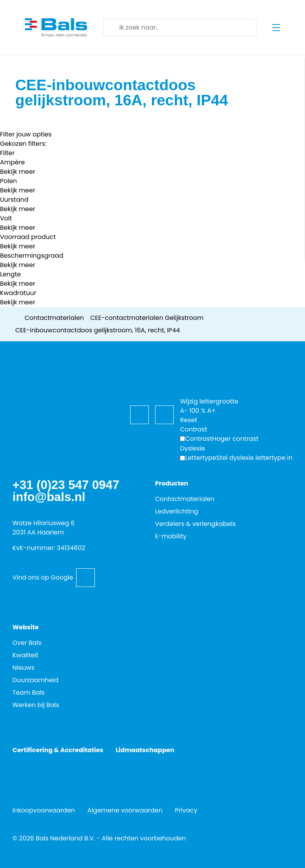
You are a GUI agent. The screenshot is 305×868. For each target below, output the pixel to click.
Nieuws (24, 668)
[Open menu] (276, 28)
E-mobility (171, 536)
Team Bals (29, 692)
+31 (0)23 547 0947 (66, 485)
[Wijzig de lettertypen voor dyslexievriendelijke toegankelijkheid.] (236, 458)
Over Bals (27, 643)
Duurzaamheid (35, 680)
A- (184, 411)
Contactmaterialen (54, 318)
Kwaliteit (25, 655)
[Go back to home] (56, 28)
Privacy (186, 810)
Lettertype (200, 458)
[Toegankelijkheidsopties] (189, 375)
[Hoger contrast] (219, 439)
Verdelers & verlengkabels (195, 524)
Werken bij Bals (36, 705)
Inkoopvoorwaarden (44, 810)
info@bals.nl (49, 497)
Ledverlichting (177, 511)
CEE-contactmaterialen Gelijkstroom (147, 318)
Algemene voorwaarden (125, 810)
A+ (211, 411)
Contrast (199, 439)
